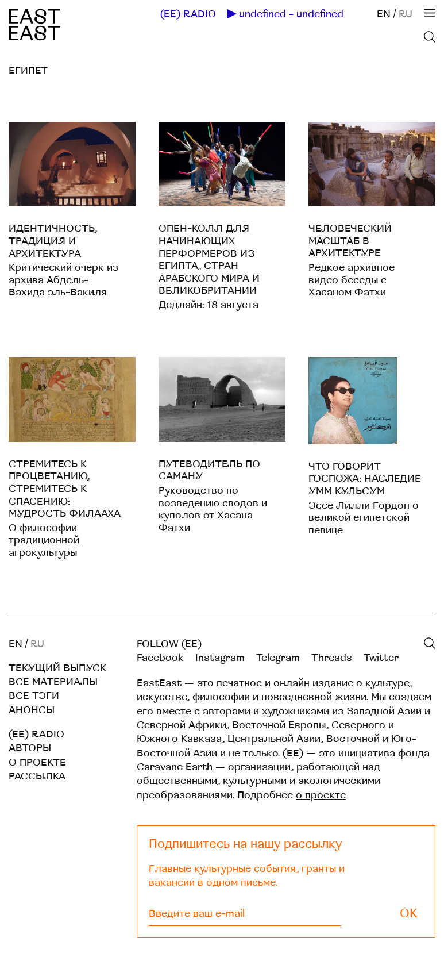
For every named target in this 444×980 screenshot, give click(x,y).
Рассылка (37, 776)
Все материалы (53, 682)
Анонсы (32, 710)
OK (409, 914)
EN (384, 14)
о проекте (321, 795)
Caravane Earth (175, 767)
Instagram (220, 658)
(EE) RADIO (188, 14)
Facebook (160, 658)
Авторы (30, 748)
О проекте (37, 762)
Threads (332, 658)
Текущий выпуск (57, 668)
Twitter (381, 658)
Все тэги (34, 696)
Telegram (278, 658)
